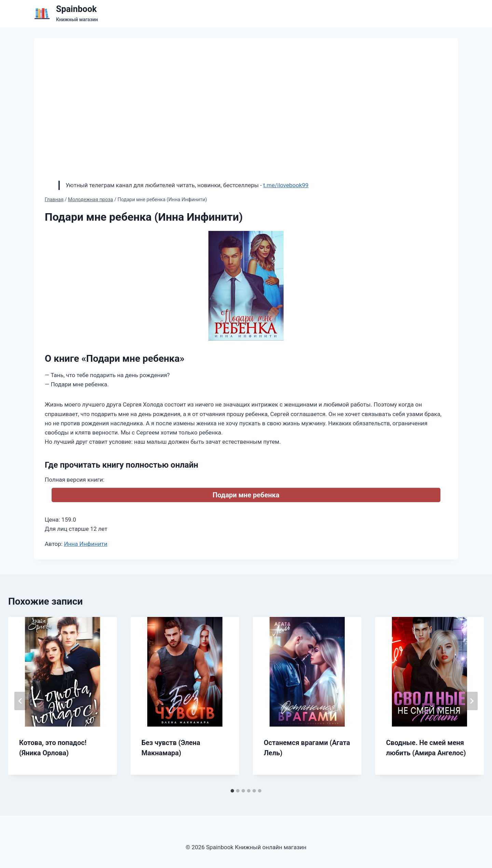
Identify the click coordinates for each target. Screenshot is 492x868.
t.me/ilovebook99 (286, 185)
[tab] (232, 791)
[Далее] (471, 701)
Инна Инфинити (86, 544)
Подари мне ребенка (246, 495)
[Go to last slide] (20, 701)
